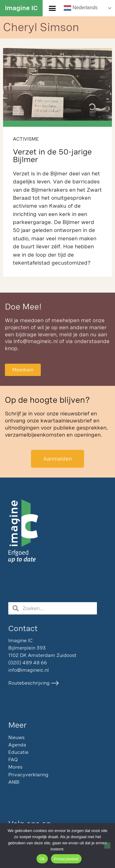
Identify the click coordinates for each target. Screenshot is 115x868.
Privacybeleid (66, 859)
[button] (52, 8)
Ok (42, 859)
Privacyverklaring (28, 775)
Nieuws (16, 737)
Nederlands (81, 8)
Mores (15, 767)
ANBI (14, 782)
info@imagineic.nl (36, 341)
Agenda (17, 745)
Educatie (18, 752)
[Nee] (107, 846)
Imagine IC (21, 8)
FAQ (13, 760)
